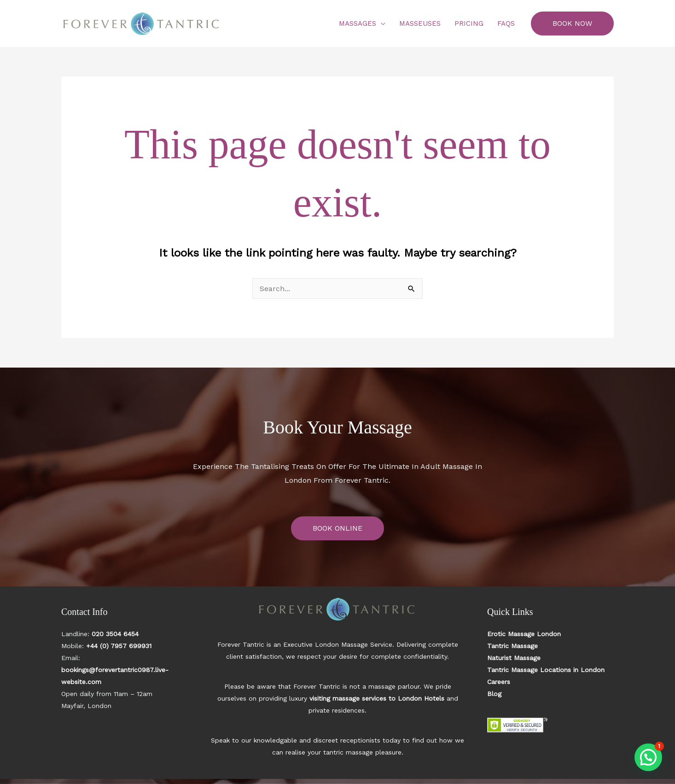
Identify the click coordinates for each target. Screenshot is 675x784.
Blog (494, 694)
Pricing (469, 23)
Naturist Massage (514, 658)
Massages (358, 23)
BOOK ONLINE (337, 528)
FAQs (506, 23)
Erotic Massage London (524, 634)
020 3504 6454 (115, 634)
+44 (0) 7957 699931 (119, 646)
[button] (572, 23)
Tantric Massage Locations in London (546, 670)
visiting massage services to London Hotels (377, 698)
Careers (499, 682)
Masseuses (420, 23)
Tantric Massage (512, 646)
